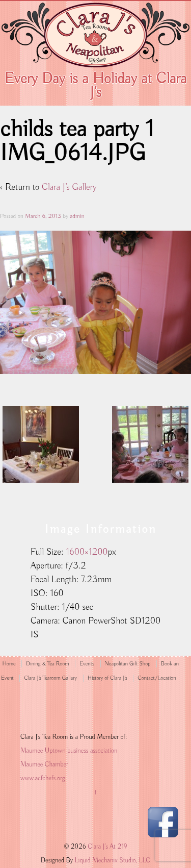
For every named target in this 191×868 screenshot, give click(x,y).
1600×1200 (87, 552)
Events (87, 664)
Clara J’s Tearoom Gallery (50, 678)
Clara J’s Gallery (69, 187)
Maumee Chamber (44, 765)
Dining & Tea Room (47, 664)
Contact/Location (157, 678)
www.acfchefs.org (43, 778)
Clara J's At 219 (107, 847)
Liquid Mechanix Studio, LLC (113, 861)
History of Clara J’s (107, 678)
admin (77, 216)
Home (9, 664)
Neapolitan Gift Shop (128, 664)
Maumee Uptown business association (69, 751)
